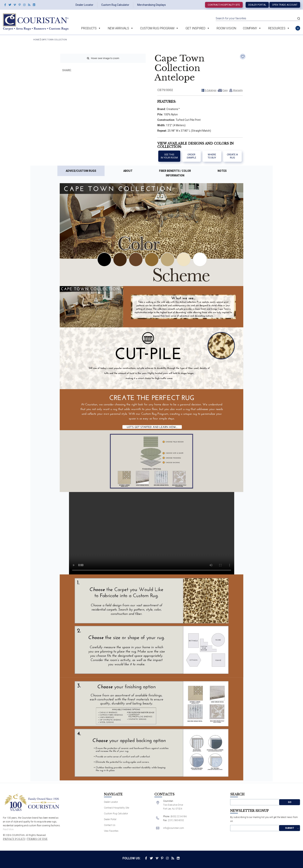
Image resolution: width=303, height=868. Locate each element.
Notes (222, 171)
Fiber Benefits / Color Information (175, 173)
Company (250, 28)
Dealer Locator (84, 5)
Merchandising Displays (151, 5)
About (128, 171)
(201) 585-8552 (176, 820)
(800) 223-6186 (179, 816)
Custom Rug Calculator (115, 5)
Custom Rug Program (157, 28)
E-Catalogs (211, 90)
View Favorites (111, 831)
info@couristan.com (174, 828)
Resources (277, 28)
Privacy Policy (14, 839)
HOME (36, 40)
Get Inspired (195, 28)
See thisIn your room (169, 156)
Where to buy (212, 156)
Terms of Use (37, 839)
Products (89, 28)
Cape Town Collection (54, 40)
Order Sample (191, 156)
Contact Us (110, 825)
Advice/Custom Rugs (81, 171)
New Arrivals (118, 28)
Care (225, 90)
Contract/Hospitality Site (224, 5)
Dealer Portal (257, 5)
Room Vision (226, 28)
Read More (8, 829)
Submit (290, 828)
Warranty (238, 90)
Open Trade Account (285, 5)
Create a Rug (232, 156)
